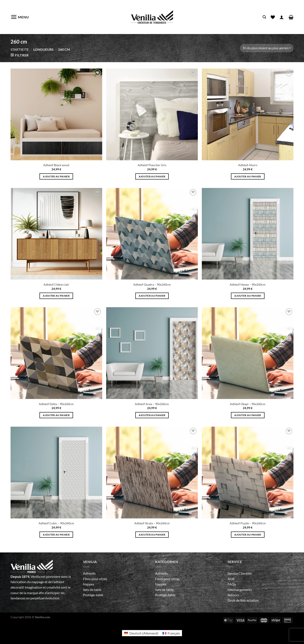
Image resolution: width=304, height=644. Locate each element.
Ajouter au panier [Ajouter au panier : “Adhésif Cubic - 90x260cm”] (56, 535)
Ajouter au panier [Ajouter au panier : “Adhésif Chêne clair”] (56, 296)
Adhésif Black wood (56, 165)
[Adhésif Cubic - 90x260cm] (56, 473)
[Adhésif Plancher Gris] (152, 114)
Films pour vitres (95, 579)
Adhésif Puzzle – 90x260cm (248, 523)
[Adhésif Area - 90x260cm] (152, 353)
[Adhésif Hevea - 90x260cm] (248, 234)
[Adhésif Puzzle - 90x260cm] (248, 473)
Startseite (20, 49)
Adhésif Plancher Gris (152, 165)
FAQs (232, 584)
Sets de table (92, 590)
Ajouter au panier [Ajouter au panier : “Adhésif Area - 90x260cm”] (152, 415)
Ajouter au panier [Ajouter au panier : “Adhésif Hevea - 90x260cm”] (248, 296)
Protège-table (93, 595)
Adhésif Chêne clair (56, 284)
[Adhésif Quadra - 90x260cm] (152, 234)
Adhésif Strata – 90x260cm (152, 523)
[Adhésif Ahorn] (248, 114)
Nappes (89, 584)
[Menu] (20, 17)
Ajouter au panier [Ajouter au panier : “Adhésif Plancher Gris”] (152, 176)
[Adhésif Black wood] (56, 114)
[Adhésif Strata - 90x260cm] (152, 473)
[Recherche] (264, 17)
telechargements (240, 590)
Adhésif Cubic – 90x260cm (56, 523)
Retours (233, 595)
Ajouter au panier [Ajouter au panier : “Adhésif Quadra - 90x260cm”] (152, 296)
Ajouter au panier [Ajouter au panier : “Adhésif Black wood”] (56, 176)
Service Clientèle (240, 573)
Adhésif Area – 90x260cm (152, 404)
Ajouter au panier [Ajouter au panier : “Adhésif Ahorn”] (248, 176)
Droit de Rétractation (243, 600)
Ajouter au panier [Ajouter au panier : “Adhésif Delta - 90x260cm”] (56, 415)
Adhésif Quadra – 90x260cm (152, 284)
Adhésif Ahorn (248, 165)
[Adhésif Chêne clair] (56, 234)
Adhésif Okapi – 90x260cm (248, 404)
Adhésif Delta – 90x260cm (56, 404)
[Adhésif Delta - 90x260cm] (56, 353)
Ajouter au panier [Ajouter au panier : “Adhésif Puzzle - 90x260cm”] (248, 535)
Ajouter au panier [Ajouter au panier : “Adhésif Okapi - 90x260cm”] (248, 415)
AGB (231, 579)
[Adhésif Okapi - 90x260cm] (248, 353)
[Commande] (267, 48)
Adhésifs (89, 573)
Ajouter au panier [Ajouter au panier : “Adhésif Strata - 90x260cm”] (152, 535)
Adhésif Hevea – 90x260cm (248, 284)
